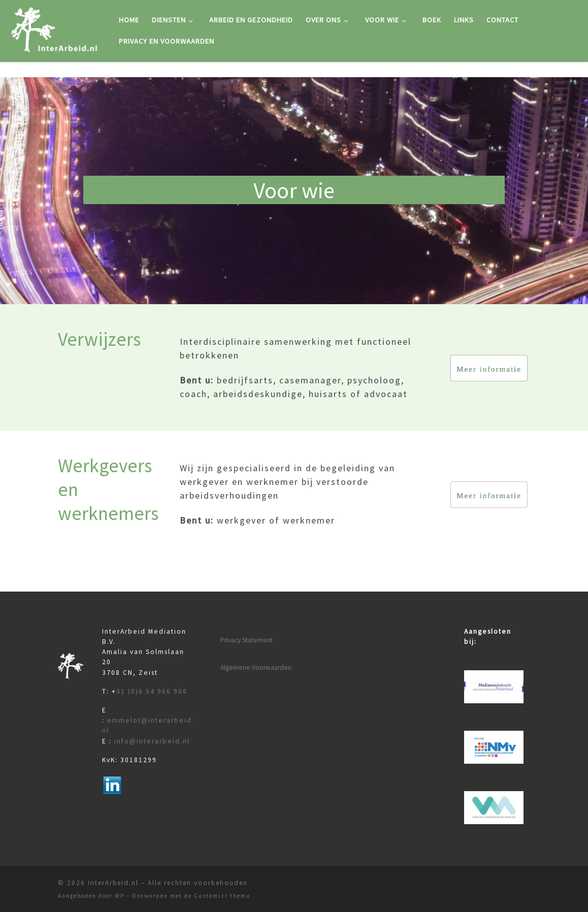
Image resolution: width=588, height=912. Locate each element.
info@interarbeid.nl (152, 741)
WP (120, 896)
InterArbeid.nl (113, 883)
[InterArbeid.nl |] (56, 29)
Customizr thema (222, 896)
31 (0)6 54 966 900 (152, 691)
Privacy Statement (247, 640)
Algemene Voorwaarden (256, 667)
